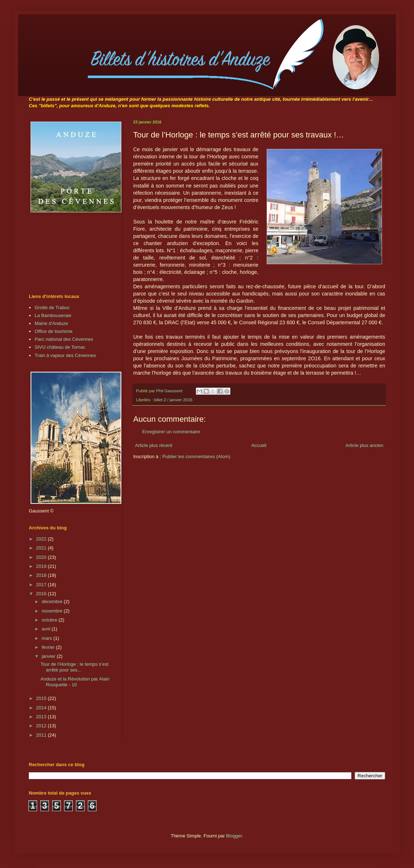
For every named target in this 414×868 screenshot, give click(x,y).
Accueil (259, 445)
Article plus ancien (365, 445)
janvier (49, 656)
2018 (42, 575)
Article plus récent (154, 445)
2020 (42, 557)
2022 (42, 539)
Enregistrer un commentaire (171, 432)
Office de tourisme (53, 331)
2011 (42, 735)
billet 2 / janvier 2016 (173, 400)
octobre (50, 620)
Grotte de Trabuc (52, 308)
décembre (53, 602)
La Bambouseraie (53, 315)
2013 (42, 717)
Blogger (234, 836)
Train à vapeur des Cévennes (65, 355)
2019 (42, 566)
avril (47, 629)
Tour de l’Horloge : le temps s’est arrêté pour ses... (74, 667)
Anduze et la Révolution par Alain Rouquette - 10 (75, 682)
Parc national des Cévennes (64, 339)
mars (48, 638)
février (49, 647)
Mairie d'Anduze (51, 323)
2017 (42, 585)
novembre (53, 611)
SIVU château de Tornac (60, 347)
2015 (42, 698)
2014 (42, 708)
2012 (42, 726)
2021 (42, 548)
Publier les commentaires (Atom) (196, 456)
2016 (42, 594)
